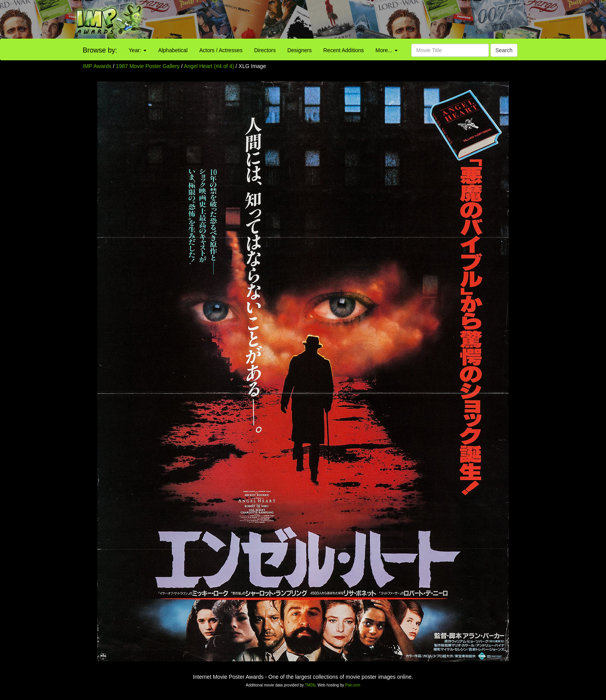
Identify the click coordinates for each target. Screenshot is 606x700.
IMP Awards (97, 66)
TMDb (310, 685)
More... (387, 50)
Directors (265, 50)
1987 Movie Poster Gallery (148, 66)
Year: (138, 50)
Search (504, 50)
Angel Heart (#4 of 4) (209, 66)
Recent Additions (344, 50)
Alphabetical (173, 50)
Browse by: (100, 50)
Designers (299, 50)
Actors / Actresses (221, 50)
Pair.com (353, 685)
